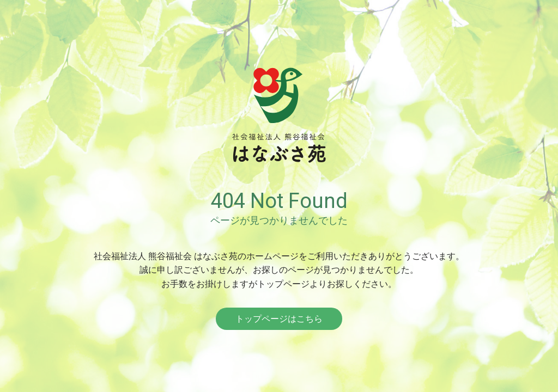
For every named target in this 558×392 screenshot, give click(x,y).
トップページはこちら (279, 319)
